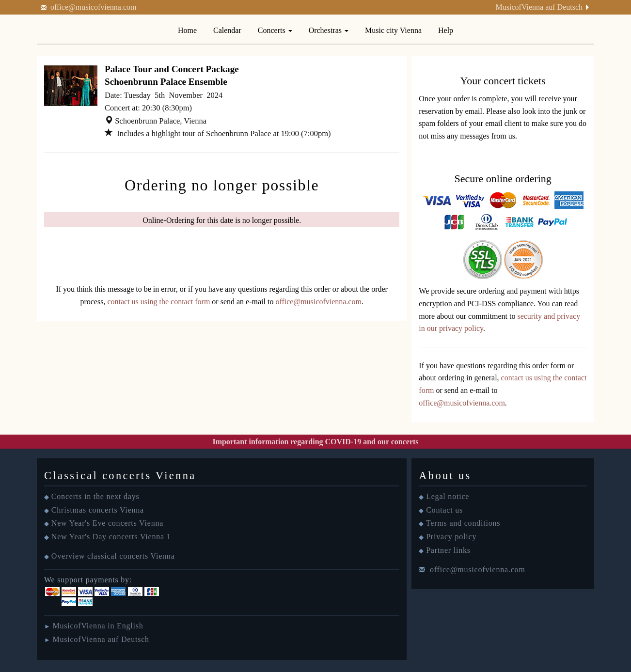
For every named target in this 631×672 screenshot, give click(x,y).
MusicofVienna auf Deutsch (539, 7)
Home (187, 30)
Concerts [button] (275, 30)
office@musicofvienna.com (94, 7)
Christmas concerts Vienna (98, 510)
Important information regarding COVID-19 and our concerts (315, 442)
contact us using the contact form (158, 302)
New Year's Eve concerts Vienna (107, 523)
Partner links (448, 550)
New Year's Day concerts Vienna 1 (111, 537)
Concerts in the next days (95, 496)
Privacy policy (451, 537)
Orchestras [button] (329, 30)
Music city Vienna (393, 30)
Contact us (444, 510)
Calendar (227, 30)
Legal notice (448, 496)
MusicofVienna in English (98, 626)
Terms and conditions (463, 523)
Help (446, 30)
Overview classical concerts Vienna (113, 556)
